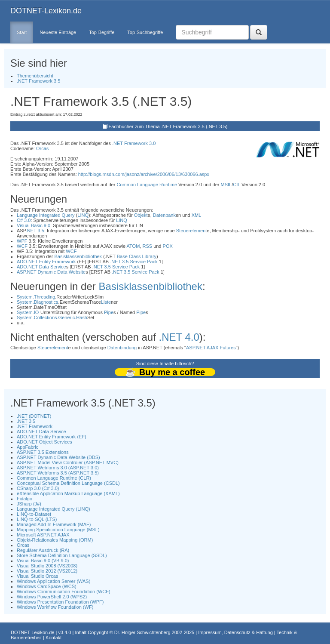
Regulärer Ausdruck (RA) (43, 550)
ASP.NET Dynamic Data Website (51, 272)
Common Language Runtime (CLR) (54, 478)
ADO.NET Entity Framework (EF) (52, 437)
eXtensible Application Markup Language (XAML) (68, 493)
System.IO (28, 312)
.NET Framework (35, 426)
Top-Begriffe (102, 32)
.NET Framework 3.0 (134, 143)
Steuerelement (192, 231)
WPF (22, 241)
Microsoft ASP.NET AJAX (43, 535)
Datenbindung (122, 348)
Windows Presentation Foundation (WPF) (60, 602)
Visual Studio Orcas (37, 576)
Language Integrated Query (46, 215)
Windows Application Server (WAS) (53, 581)
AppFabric (27, 447)
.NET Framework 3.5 (38, 81)
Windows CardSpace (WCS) (47, 586)
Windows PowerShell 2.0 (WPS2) (52, 597)
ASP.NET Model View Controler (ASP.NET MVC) (68, 462)
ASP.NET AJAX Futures (211, 348)
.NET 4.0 (179, 337)
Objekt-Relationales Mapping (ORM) (55, 540)
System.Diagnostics (38, 302)
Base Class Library (137, 256)
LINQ (83, 215)
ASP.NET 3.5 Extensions (43, 452)
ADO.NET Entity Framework (46, 262)
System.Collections (37, 317)
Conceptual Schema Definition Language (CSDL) (68, 483)
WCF (22, 246)
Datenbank (164, 215)
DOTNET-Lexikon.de (46, 11)
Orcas (42, 148)
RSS (147, 246)
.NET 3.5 (35, 231)
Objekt (141, 215)
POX (168, 246)
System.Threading (36, 297)
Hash (82, 317)
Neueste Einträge (58, 32)
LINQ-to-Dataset (34, 514)
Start (22, 32)
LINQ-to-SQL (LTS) (37, 519)
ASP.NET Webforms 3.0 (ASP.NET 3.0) (58, 468)
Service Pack (144, 262)
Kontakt (53, 638)
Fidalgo (24, 499)
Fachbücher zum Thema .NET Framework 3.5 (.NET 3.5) (168, 126)
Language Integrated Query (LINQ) (53, 509)
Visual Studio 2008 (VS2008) (47, 566)
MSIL (226, 185)
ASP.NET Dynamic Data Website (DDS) (58, 457)
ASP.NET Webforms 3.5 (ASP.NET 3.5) (58, 473)
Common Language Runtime (147, 185)
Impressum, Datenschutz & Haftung (235, 632)
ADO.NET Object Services (44, 442)
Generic (67, 317)
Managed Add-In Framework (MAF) (54, 524)
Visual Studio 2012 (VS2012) (47, 571)
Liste (106, 302)
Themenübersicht (35, 76)
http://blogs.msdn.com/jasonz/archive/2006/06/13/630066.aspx (144, 174)
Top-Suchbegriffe (145, 32)
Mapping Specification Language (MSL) (58, 530)
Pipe (109, 312)
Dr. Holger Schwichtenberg (142, 632)
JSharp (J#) (29, 504)
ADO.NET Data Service (41, 267)
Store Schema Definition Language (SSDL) (62, 555)
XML (197, 215)
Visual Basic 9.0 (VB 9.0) (43, 561)
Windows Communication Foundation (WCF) (64, 592)
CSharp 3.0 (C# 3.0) (38, 488)
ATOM (133, 246)
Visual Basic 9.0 (34, 225)
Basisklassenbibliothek (78, 256)
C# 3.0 (24, 220)
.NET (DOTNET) (34, 416)
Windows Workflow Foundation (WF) (55, 607)
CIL (237, 185)
